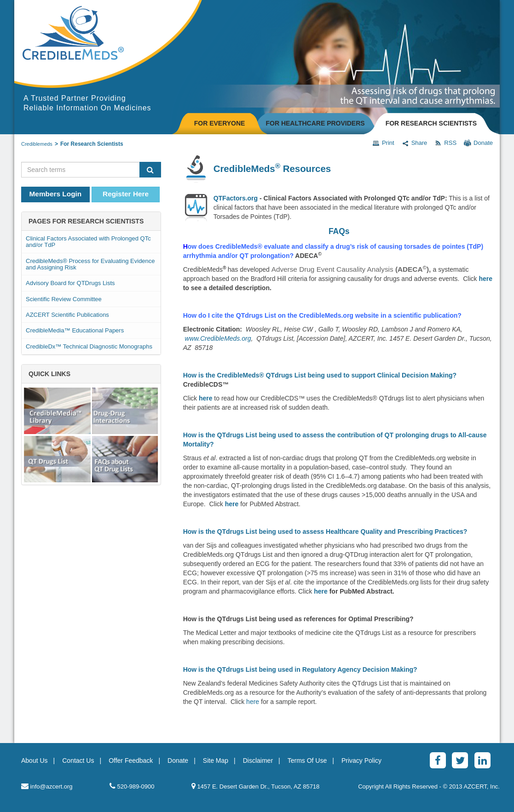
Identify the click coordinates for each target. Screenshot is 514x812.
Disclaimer (258, 761)
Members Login (56, 194)
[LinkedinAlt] (482, 760)
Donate (478, 143)
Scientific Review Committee (64, 299)
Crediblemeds (37, 144)
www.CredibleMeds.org (218, 338)
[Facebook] (438, 760)
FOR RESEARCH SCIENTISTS (431, 123)
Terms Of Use (307, 761)
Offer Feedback (131, 761)
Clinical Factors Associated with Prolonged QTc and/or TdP (88, 242)
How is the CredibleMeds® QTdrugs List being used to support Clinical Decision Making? (320, 375)
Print (383, 143)
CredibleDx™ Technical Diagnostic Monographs (89, 346)
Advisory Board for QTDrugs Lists (70, 283)
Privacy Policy (361, 761)
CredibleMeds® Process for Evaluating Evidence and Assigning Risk (90, 264)
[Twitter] (460, 760)
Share (415, 143)
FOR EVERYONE (220, 123)
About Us (35, 761)
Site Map (216, 761)
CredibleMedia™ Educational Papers (75, 330)
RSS (445, 143)
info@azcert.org (47, 786)
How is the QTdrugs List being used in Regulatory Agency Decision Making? (300, 669)
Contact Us (78, 761)
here (485, 279)
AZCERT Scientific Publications (67, 315)
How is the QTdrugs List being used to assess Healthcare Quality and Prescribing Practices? (325, 532)
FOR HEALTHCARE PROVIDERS (315, 123)
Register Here (126, 194)
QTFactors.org (236, 198)
